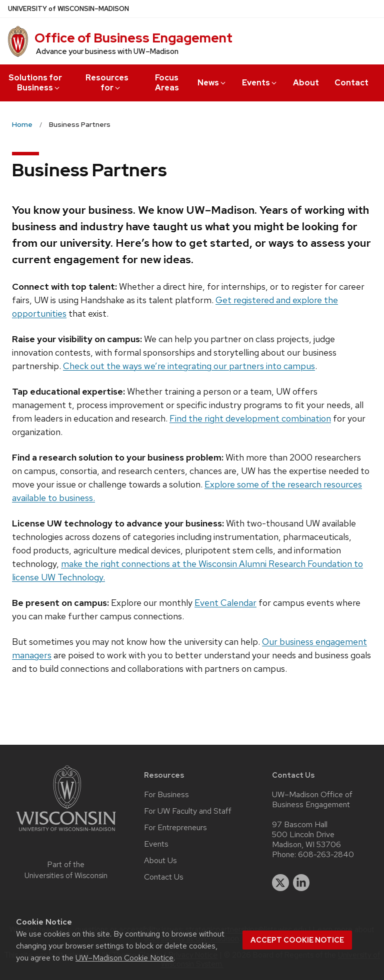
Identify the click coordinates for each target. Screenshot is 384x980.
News (212, 83)
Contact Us (164, 877)
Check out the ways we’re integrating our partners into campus (189, 366)
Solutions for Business (35, 83)
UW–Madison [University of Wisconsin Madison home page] (68, 9)
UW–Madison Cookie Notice (124, 958)
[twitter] (280, 883)
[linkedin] (301, 883)
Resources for (107, 83)
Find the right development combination (250, 418)
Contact (351, 83)
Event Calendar (225, 603)
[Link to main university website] (66, 833)
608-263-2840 (326, 855)
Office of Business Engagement (133, 38)
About (306, 83)
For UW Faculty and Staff (188, 811)
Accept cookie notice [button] (297, 940)
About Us (160, 861)
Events (260, 83)
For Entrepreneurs (175, 828)
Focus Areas (167, 83)
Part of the (66, 870)
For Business (166, 795)
